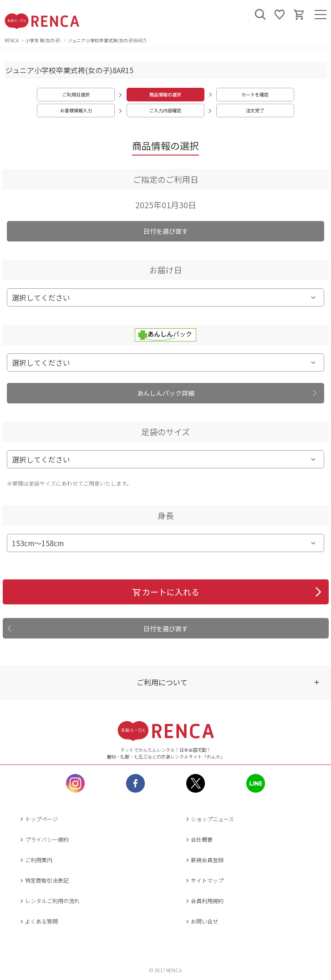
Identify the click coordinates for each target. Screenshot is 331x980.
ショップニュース (209, 819)
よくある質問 (38, 921)
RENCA (12, 40)
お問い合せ (201, 921)
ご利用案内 (35, 860)
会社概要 (198, 839)
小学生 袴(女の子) (43, 40)
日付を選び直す (166, 231)
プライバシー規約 (43, 839)
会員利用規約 (204, 901)
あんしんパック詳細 (166, 393)
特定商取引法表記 (43, 880)
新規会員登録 (204, 860)
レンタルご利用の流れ (49, 901)
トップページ (38, 819)
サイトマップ (204, 880)
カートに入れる (165, 592)
